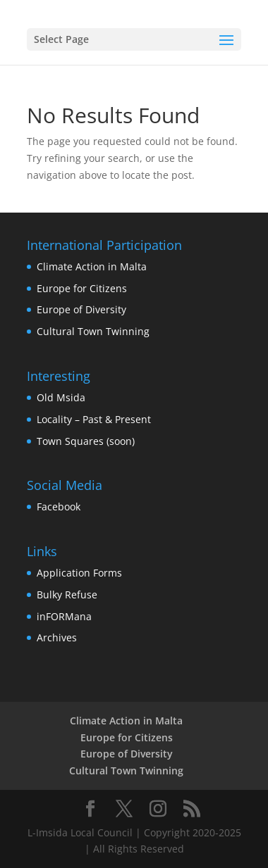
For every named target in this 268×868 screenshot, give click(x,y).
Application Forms (79, 573)
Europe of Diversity (81, 309)
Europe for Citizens (82, 288)
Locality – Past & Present (94, 419)
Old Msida (61, 397)
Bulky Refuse (67, 595)
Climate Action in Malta (92, 266)
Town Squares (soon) (86, 441)
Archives (57, 637)
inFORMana (64, 616)
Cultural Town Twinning (93, 331)
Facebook (59, 507)
